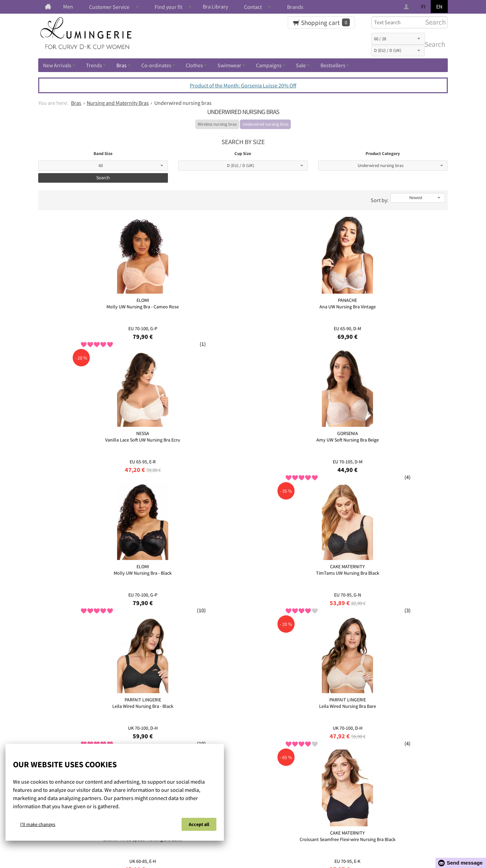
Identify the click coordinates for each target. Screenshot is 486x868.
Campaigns (269, 65)
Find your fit (168, 7)
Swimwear (229, 65)
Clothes (194, 65)
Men (68, 6)
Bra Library (215, 6)
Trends (94, 65)
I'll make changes (38, 826)
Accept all (199, 826)
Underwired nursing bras (266, 124)
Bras (121, 65)
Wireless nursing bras (217, 124)
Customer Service (109, 7)
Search (433, 44)
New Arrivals (57, 65)
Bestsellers (333, 65)
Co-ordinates (156, 65)
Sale (301, 65)
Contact (253, 7)
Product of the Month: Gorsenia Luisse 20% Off (243, 85)
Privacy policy (250, 839)
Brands (295, 7)
